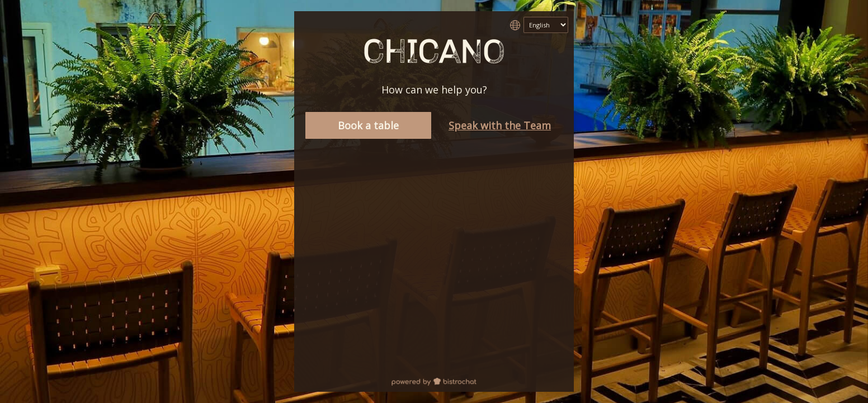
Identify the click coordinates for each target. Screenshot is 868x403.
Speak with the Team (500, 125)
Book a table (368, 125)
